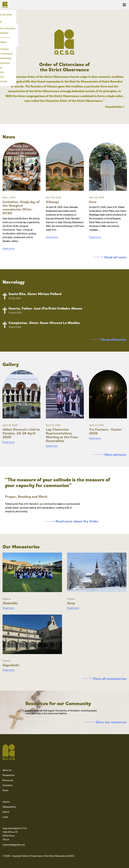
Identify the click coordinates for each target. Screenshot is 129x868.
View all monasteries (104, 679)
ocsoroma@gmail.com (14, 845)
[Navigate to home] (6, 5)
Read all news (110, 257)
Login (5, 817)
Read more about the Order (72, 521)
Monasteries (9, 775)
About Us (7, 770)
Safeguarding (9, 807)
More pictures (110, 454)
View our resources (105, 722)
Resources (8, 780)
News (5, 790)
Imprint (6, 802)
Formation (8, 785)
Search (6, 812)
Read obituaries (108, 339)
